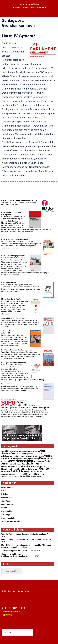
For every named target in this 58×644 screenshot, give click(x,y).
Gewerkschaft (7, 498)
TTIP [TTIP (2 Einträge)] (43, 474)
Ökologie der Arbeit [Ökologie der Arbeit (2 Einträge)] (35, 476)
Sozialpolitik (7, 511)
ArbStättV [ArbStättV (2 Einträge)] (21, 456)
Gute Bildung (7, 504)
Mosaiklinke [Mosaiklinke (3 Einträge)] (6, 469)
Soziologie (6, 515)
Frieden (5, 494)
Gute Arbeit (6, 501)
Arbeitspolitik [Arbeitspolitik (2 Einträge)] (38, 454)
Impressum (7, 615)
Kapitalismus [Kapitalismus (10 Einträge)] (31, 464)
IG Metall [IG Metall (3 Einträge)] (18, 464)
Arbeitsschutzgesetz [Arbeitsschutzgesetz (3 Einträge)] (10, 456)
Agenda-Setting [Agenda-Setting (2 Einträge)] (15, 451)
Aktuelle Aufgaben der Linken (14, 551)
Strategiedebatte (8, 518)
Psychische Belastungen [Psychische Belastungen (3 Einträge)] (28, 469)
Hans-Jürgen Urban (29, 4)
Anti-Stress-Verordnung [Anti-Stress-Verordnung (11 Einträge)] (24, 452)
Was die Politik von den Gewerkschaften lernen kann (24, 534)
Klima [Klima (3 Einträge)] (42, 464)
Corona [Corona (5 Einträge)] (48, 456)
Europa (5, 491)
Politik (4, 508)
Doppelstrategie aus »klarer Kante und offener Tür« (23, 540)
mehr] (42, 380)
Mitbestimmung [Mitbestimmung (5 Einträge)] (28, 466)
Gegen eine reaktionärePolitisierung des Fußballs (13, 555)
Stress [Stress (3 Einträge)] (17, 474)
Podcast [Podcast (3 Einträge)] (15, 469)
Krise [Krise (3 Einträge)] (18, 466)
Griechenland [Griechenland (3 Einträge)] (39, 461)
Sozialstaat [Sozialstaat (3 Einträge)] (38, 471)
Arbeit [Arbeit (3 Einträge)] (31, 454)
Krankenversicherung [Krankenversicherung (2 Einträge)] (8, 466)
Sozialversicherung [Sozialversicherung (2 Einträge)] (8, 474)
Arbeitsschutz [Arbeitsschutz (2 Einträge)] (47, 454)
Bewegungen (7, 487)
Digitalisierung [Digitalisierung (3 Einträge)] (33, 459)
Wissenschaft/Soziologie (12, 521)
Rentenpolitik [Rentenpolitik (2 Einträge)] (6, 471)
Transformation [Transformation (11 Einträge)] (30, 474)
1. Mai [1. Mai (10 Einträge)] (5, 451)
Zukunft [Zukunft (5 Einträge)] (24, 476)
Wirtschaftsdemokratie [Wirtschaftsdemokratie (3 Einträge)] (10, 476)
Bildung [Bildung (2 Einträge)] (41, 456)
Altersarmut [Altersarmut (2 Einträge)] (24, 451)
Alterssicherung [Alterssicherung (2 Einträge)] (33, 451)
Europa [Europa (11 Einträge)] (44, 458)
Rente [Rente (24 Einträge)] (44, 468)
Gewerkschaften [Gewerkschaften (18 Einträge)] (20, 461)
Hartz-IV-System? (19, 36)
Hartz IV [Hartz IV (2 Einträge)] (12, 464)
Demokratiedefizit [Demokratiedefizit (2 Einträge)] (21, 459)
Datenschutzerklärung (12, 611)
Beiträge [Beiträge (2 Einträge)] (36, 456)
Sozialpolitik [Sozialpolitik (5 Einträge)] (17, 471)
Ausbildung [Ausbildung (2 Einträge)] (29, 456)
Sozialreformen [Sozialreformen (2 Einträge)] (28, 471)
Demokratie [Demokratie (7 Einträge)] (8, 458)
